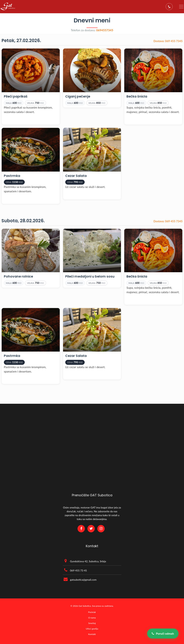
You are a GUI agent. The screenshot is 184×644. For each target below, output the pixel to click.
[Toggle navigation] (181, 7)
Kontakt (92, 634)
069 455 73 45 (75, 570)
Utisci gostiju (92, 629)
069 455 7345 (168, 41)
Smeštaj (92, 623)
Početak (92, 612)
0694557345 (105, 30)
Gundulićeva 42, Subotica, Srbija (84, 561)
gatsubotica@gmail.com (80, 580)
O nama (92, 618)
